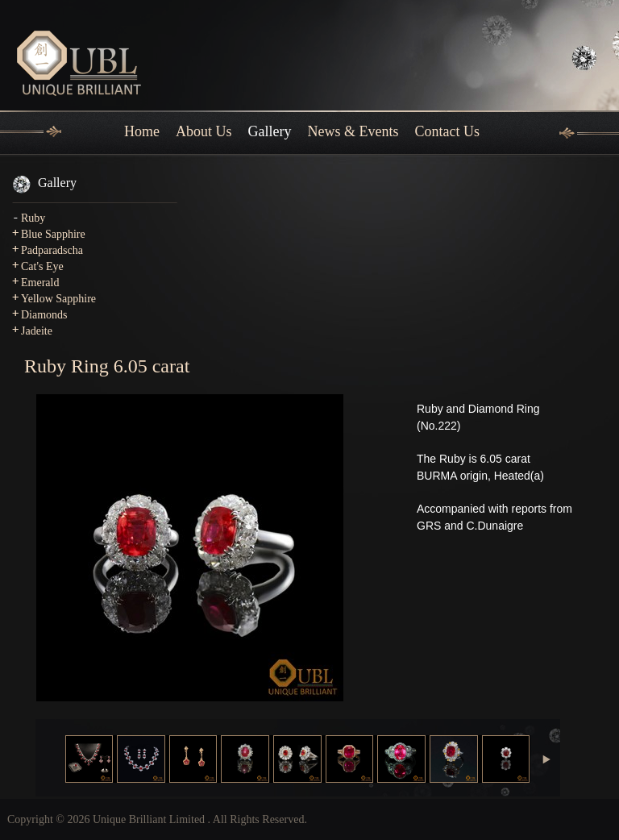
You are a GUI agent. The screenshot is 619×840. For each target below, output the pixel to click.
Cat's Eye (42, 266)
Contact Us (447, 131)
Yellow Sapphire (58, 299)
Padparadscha (52, 250)
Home (142, 131)
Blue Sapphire (53, 234)
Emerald (40, 283)
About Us (204, 131)
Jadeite (37, 331)
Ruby (33, 218)
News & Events (353, 131)
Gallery (270, 131)
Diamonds (44, 315)
